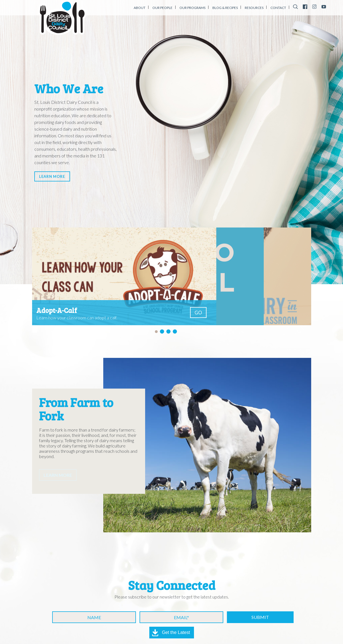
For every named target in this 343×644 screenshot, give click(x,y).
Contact (278, 8)
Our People (162, 8)
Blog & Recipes (225, 8)
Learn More (60, 175)
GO (198, 313)
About (140, 8)
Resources (254, 8)
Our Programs (192, 8)
